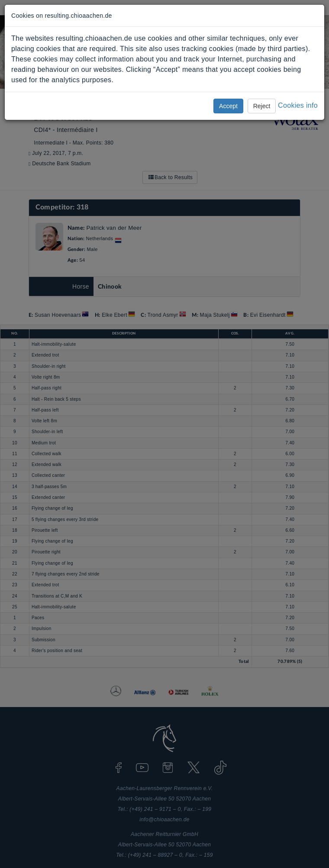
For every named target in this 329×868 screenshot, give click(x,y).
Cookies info (298, 105)
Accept (228, 106)
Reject (262, 106)
